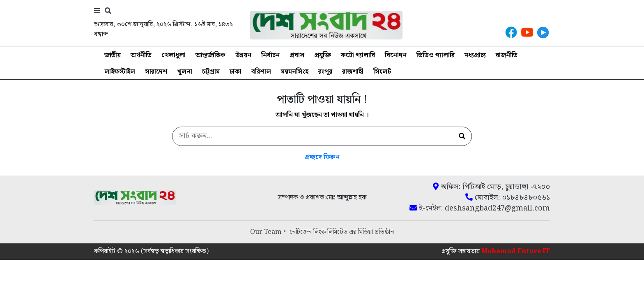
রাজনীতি (507, 55)
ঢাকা (236, 72)
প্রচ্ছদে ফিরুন (322, 157)
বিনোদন (396, 55)
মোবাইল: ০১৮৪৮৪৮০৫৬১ (508, 198)
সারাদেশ (156, 72)
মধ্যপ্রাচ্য (475, 55)
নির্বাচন (270, 55)
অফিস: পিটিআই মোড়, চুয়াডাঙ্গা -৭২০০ (491, 187)
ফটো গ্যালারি (358, 55)
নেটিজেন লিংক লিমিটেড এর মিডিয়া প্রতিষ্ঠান (342, 232)
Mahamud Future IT (516, 251)
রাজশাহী (353, 72)
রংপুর (325, 72)
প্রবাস (297, 55)
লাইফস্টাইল (120, 72)
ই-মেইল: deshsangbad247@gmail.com (480, 208)
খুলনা (185, 72)
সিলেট (382, 72)
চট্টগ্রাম (211, 72)
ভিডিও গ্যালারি (436, 55)
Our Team (266, 232)
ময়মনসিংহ (295, 72)
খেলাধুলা (174, 55)
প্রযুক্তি (323, 55)
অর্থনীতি (141, 55)
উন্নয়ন (243, 55)
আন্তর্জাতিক (210, 55)
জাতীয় (113, 55)
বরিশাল (261, 72)
